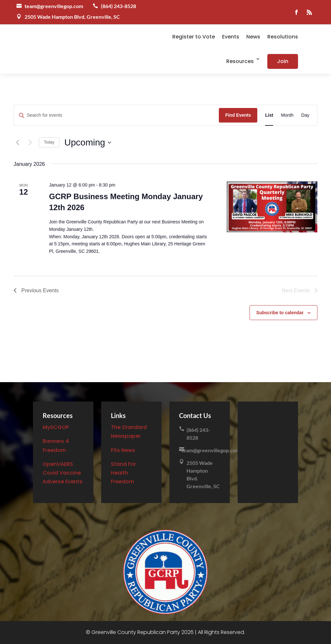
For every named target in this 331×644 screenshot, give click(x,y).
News (253, 37)
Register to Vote (194, 37)
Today (49, 142)
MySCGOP (56, 427)
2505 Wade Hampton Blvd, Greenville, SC (72, 17)
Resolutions (283, 37)
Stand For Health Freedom (123, 473)
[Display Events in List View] (269, 115)
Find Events (238, 115)
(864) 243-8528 (118, 6)
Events (231, 37)
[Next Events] (30, 143)
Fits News (123, 450)
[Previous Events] (17, 143)
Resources (240, 61)
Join (283, 61)
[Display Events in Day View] (305, 115)
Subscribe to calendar (280, 313)
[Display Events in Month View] (287, 115)
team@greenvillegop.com (54, 6)
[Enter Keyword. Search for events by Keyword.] (116, 115)
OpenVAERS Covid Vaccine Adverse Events (63, 473)
